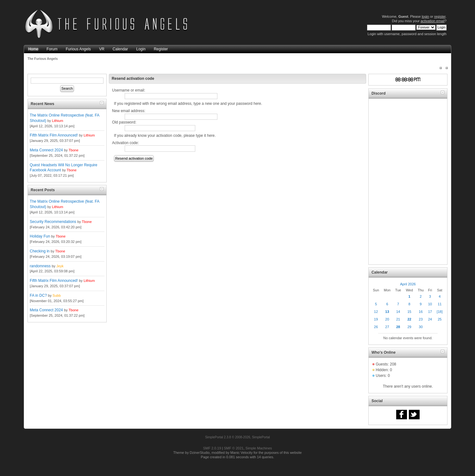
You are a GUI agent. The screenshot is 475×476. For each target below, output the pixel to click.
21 (398, 319)
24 (430, 319)
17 (430, 312)
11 (440, 304)
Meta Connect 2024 (46, 150)
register (440, 16)
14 (398, 312)
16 (421, 312)
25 (440, 319)
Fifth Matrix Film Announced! (54, 135)
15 (409, 312)
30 (421, 327)
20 (387, 319)
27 (387, 327)
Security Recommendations (53, 222)
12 (376, 312)
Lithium (57, 121)
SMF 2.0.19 (212, 448)
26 (376, 327)
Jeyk (60, 266)
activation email (433, 21)
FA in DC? (38, 295)
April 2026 (408, 284)
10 (430, 304)
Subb (57, 295)
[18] (440, 312)
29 (409, 327)
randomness (40, 266)
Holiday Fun (40, 236)
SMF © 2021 (234, 448)
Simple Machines (259, 448)
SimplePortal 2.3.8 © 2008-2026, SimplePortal (238, 437)
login (425, 16)
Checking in (40, 251)
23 (421, 319)
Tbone (74, 150)
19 (376, 319)
